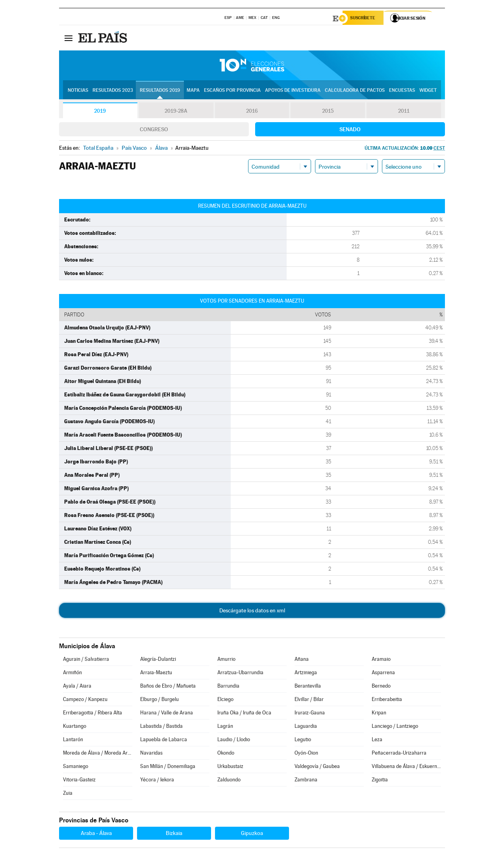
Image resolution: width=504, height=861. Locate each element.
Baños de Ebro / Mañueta (168, 687)
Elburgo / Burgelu (159, 700)
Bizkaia (174, 834)
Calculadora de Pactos (355, 91)
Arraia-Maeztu (156, 674)
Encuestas (402, 91)
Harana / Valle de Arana (167, 714)
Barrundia (228, 687)
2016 (252, 112)
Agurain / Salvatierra (86, 660)
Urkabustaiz (230, 767)
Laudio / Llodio (234, 741)
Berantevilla (308, 687)
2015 (328, 112)
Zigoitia (380, 781)
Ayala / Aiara (77, 687)
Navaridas (151, 754)
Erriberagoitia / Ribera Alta (93, 714)
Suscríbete (365, 19)
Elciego (225, 700)
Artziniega (306, 674)
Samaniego (76, 767)
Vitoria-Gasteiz (79, 781)
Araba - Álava (96, 834)
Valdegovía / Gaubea (317, 767)
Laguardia (306, 727)
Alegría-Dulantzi (158, 660)
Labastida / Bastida (161, 727)
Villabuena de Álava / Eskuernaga (406, 767)
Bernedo (381, 687)
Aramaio (381, 660)
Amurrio (226, 660)
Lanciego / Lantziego (395, 727)
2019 (100, 112)
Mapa (193, 91)
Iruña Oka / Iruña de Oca (244, 714)
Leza (377, 741)
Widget (428, 91)
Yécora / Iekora (157, 781)
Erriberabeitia (387, 700)
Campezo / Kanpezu (85, 700)
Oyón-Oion (306, 754)
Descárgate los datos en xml (252, 612)
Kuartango (75, 727)
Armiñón (72, 674)
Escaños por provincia (232, 91)
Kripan (379, 714)
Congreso (154, 130)
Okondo (226, 754)
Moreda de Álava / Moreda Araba (98, 754)
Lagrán (225, 727)
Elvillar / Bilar (309, 700)
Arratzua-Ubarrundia (240, 674)
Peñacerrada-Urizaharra (399, 754)
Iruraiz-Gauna (310, 714)
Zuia (68, 794)
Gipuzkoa (252, 834)
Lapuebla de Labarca (164, 741)
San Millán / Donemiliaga (168, 767)
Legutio (303, 741)
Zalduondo (229, 781)
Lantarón (73, 741)
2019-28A (176, 112)
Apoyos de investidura (293, 91)
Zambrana (306, 781)
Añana (302, 660)
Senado (350, 130)
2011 (404, 112)
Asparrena (383, 674)
